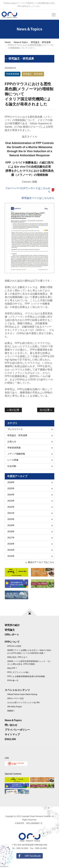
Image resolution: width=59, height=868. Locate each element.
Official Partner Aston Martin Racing (22, 694)
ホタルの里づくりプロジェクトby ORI (23, 703)
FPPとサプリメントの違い (18, 672)
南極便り (11, 711)
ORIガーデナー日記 (15, 698)
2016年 (11, 544)
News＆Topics (21, 42)
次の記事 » (46, 410)
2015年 (11, 550)
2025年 (11, 488)
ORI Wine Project (15, 707)
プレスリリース (15, 429)
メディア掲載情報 (16, 454)
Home (8, 42)
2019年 (11, 525)
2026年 (11, 482)
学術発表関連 (13, 74)
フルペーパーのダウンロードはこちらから (28, 190)
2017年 (11, 538)
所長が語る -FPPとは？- (18, 657)
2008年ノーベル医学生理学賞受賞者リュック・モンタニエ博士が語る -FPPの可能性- (29, 663)
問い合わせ (11, 725)
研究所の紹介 (12, 625)
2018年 (11, 531)
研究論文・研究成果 (41, 42)
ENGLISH (10, 739)
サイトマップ (12, 734)
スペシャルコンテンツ (17, 690)
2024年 (11, 495)
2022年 (11, 507)
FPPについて (12, 642)
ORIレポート (12, 635)
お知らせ (12, 441)
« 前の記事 (13, 410)
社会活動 (12, 466)
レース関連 (13, 460)
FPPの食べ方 (13, 681)
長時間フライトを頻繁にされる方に (29, 652)
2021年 (11, 513)
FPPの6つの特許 (14, 646)
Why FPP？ (12, 668)
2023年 (11, 501)
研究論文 (10, 630)
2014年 (11, 556)
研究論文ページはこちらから (38, 198)
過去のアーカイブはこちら (41, 562)
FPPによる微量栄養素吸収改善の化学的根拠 (26, 676)
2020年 (11, 519)
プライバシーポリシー (17, 730)
